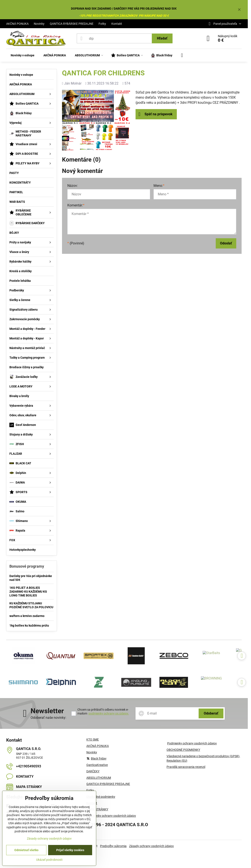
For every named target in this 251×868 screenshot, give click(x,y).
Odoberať (211, 713)
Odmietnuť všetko (26, 850)
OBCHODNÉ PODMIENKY (183, 750)
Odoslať (226, 243)
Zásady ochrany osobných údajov (151, 846)
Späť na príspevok (156, 114)
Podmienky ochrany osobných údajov (192, 743)
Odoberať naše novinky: (48, 718)
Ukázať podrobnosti (49, 860)
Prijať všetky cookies (70, 850)
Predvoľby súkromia (113, 846)
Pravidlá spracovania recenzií (186, 767)
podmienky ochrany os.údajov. (109, 713)
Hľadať (162, 38)
